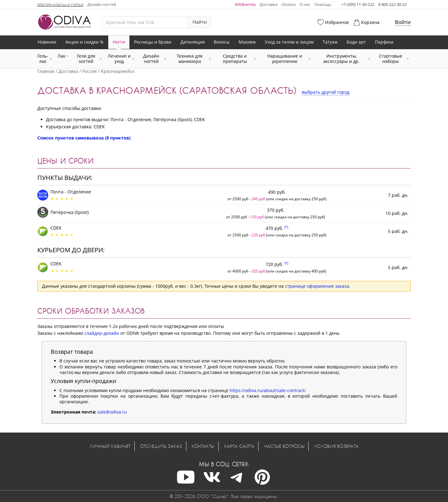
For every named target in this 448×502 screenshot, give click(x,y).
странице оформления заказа (317, 286)
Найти (200, 22)
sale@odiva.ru (112, 412)
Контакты (203, 446)
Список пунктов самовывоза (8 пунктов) (84, 138)
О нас (305, 4)
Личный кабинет (110, 446)
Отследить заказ (161, 446)
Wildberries (245, 4)
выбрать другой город (326, 92)
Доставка (269, 4)
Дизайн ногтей (102, 4)
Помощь (323, 4)
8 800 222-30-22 (392, 4)
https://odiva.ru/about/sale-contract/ (268, 390)
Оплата (289, 4)
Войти (403, 22)
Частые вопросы (284, 446)
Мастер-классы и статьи (60, 4)
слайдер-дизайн (102, 333)
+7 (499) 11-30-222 (358, 4)
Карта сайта (239, 446)
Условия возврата (336, 446)
